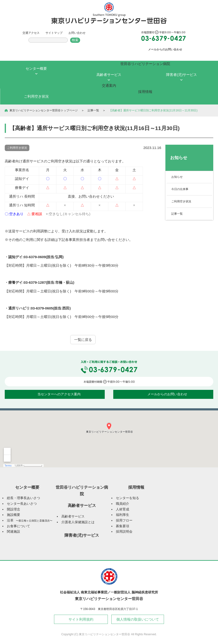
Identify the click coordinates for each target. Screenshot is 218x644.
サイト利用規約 (81, 619)
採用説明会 (124, 532)
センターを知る (127, 498)
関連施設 (14, 532)
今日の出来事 (180, 189)
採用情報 (136, 487)
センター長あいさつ (22, 504)
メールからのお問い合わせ (165, 49)
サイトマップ (54, 33)
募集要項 (123, 526)
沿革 (30, 520)
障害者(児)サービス (82, 535)
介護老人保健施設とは (78, 522)
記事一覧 (93, 110)
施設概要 (14, 515)
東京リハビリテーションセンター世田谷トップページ (44, 110)
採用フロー (124, 520)
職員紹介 (123, 504)
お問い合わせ (77, 33)
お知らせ (177, 177)
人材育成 (123, 509)
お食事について (18, 526)
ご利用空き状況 (181, 201)
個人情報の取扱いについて (138, 619)
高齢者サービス (82, 505)
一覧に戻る (83, 340)
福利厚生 (123, 515)
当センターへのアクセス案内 (59, 394)
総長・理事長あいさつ (23, 498)
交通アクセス (31, 33)
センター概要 (27, 487)
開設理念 (14, 509)
